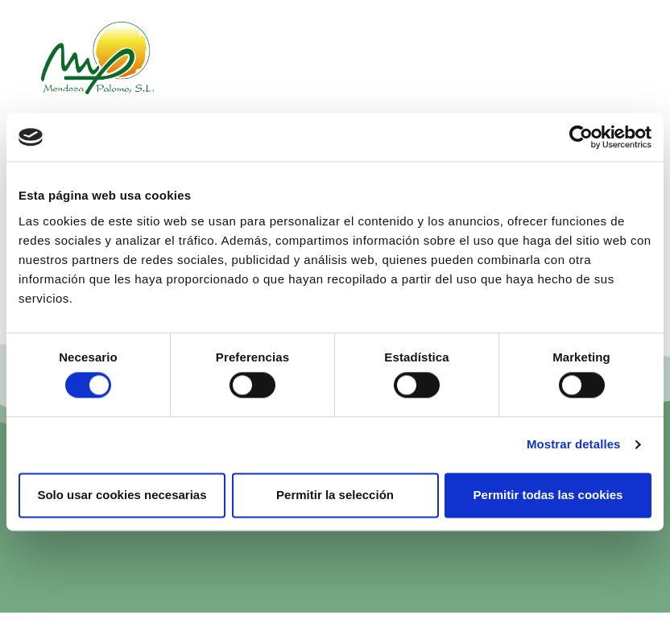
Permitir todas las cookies (548, 495)
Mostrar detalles (574, 445)
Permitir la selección (335, 495)
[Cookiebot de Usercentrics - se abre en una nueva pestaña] (581, 137)
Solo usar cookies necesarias (122, 495)
